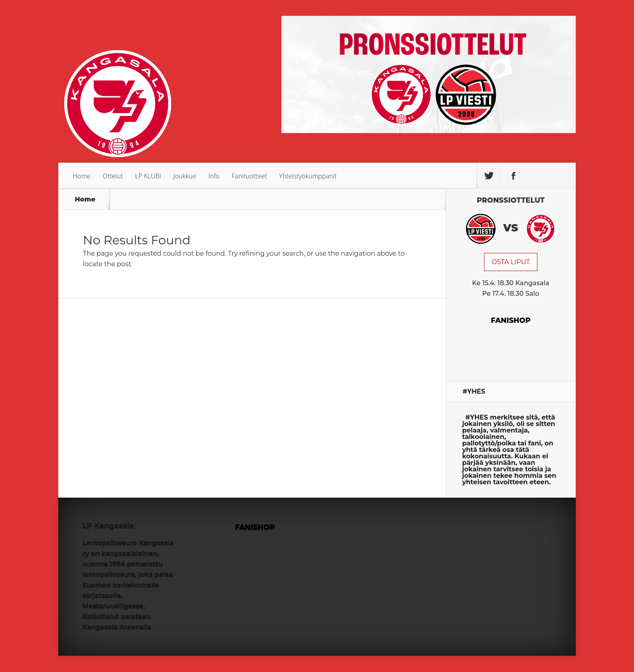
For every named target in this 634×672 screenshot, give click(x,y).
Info (214, 176)
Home (82, 176)
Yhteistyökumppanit (308, 176)
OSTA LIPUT (511, 262)
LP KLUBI (148, 176)
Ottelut (113, 176)
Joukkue (185, 176)
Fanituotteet (249, 176)
